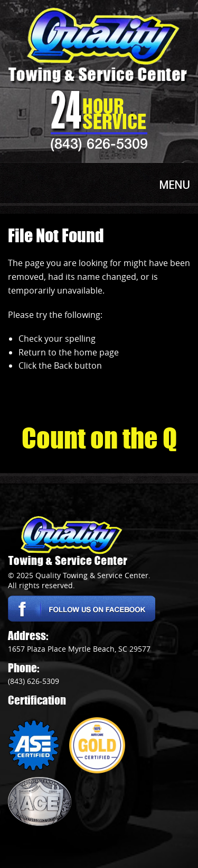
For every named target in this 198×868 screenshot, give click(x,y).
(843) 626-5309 (99, 143)
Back (63, 366)
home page (96, 352)
